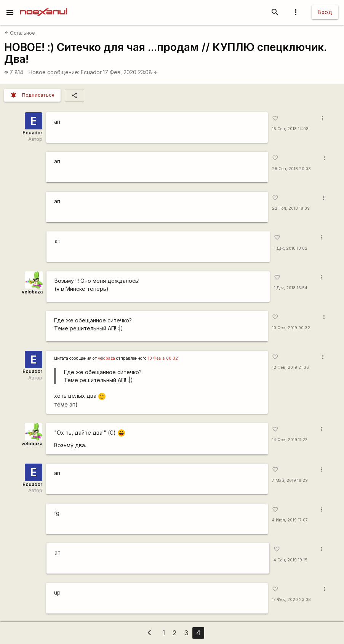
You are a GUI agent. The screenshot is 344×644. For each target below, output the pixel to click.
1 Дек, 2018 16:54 (291, 288)
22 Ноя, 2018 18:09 (291, 208)
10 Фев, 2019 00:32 (291, 328)
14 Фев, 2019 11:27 (290, 440)
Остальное (20, 33)
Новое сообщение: (54, 72)
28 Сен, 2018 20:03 (291, 169)
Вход (325, 12)
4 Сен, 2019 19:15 (290, 560)
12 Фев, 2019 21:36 (290, 367)
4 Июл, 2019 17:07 (290, 520)
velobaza (32, 292)
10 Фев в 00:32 (163, 358)
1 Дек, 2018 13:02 (291, 248)
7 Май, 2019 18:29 (290, 481)
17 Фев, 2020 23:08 (130, 72)
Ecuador (91, 72)
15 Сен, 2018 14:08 (290, 129)
